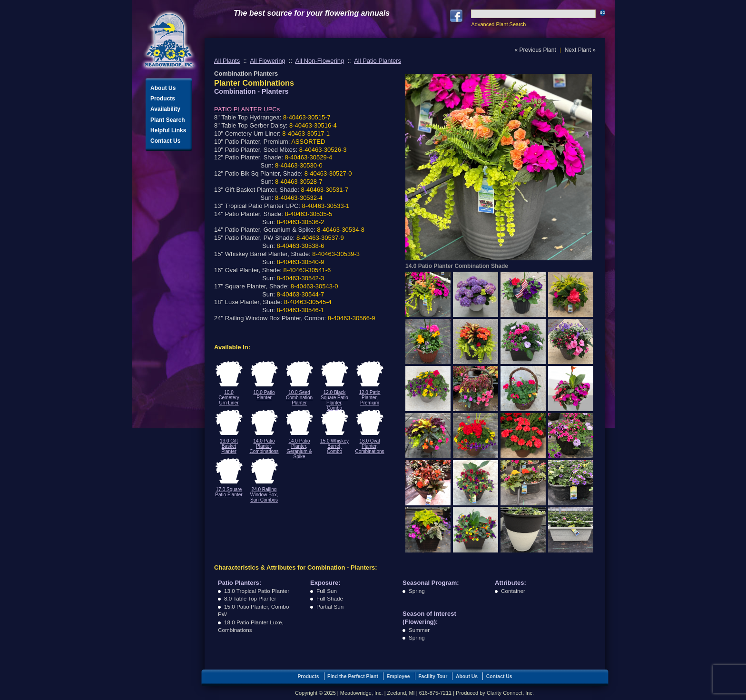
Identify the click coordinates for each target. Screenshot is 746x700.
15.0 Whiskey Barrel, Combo (334, 446)
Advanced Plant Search (498, 24)
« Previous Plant (535, 50)
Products (163, 99)
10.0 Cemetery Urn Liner (229, 398)
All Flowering (267, 61)
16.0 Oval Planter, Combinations (369, 446)
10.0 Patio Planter (264, 395)
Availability (165, 109)
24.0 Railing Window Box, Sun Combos (264, 495)
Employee (398, 676)
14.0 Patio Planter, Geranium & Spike (299, 449)
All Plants (227, 61)
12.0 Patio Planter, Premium (369, 398)
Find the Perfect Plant (353, 676)
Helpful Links (168, 130)
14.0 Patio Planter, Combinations (264, 446)
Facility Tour (433, 676)
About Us (163, 88)
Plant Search (168, 120)
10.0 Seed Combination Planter (299, 398)
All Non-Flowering (320, 61)
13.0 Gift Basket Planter (229, 446)
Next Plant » (580, 50)
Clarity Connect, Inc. (510, 693)
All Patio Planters (378, 61)
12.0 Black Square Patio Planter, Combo (334, 400)
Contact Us (165, 141)
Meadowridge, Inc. (169, 40)
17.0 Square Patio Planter (229, 492)
